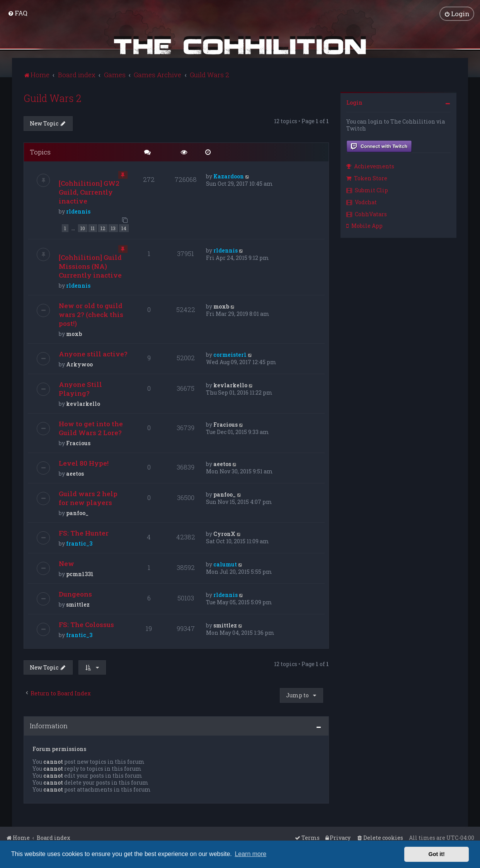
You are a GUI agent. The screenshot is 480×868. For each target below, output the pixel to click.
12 (103, 228)
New (66, 564)
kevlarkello (83, 404)
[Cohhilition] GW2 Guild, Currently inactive (89, 192)
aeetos (75, 474)
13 (113, 228)
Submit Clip (367, 190)
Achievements (370, 166)
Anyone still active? (93, 354)
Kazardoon (229, 176)
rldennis (78, 211)
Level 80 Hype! (84, 463)
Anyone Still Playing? (80, 389)
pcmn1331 (80, 574)
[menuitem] (18, 13)
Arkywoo (79, 364)
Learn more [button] (250, 854)
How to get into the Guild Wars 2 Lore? (91, 428)
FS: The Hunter (84, 533)
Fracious (78, 443)
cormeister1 (230, 355)
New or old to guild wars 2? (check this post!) (91, 314)
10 (83, 228)
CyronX (224, 534)
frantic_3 (79, 543)
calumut (225, 564)
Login (354, 103)
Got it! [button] (437, 854)
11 (93, 228)
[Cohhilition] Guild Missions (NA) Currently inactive (90, 266)
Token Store (367, 178)
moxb (74, 334)
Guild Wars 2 (52, 98)
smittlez (78, 604)
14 (124, 228)
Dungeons (75, 594)
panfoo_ (77, 513)
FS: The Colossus (86, 625)
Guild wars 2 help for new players (88, 498)
